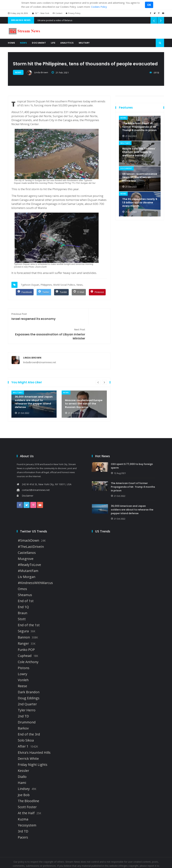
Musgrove (26, 542)
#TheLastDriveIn (31, 530)
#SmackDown (28, 524)
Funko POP (26, 633)
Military (84, 43)
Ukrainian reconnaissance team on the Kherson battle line (139, 176)
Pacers (23, 821)
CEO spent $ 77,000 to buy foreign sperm (134, 449)
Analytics (67, 43)
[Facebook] (25, 291)
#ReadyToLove (29, 548)
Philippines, (47, 284)
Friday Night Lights (33, 748)
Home (11, 43)
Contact (58, 13)
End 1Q (23, 590)
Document (39, 43)
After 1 (23, 730)
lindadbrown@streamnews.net (40, 346)
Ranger (23, 627)
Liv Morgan (27, 560)
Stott (22, 602)
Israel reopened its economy (34, 316)
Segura (23, 615)
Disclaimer (25, 479)
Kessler (23, 754)
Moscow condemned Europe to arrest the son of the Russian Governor (84, 386)
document (126, 167)
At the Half (26, 796)
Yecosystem (27, 809)
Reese (22, 669)
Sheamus (25, 578)
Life (53, 43)
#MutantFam (28, 554)
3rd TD (23, 815)
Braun (23, 596)
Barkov (23, 712)
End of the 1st (29, 608)
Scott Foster (27, 790)
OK (149, 5)
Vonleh (23, 663)
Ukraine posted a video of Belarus (55, 20)
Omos (22, 572)
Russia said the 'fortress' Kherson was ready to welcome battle (139, 150)
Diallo (22, 760)
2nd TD (23, 700)
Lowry (23, 657)
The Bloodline (28, 784)
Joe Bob (24, 778)
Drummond (27, 706)
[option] (34, 388)
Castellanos (27, 536)
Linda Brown (38, 73)
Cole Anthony (28, 645)
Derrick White (28, 742)
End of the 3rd (29, 718)
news (18, 72)
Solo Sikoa (26, 724)
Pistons (24, 651)
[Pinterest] (97, 291)
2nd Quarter (27, 688)
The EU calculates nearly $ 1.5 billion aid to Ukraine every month (139, 201)
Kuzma (23, 803)
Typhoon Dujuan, (30, 284)
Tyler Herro (27, 694)
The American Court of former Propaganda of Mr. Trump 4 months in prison (138, 123)
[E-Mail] (79, 291)
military (18, 376)
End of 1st (26, 584)
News (23, 43)
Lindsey (24, 772)
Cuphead (25, 639)
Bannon (24, 621)
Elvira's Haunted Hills (34, 736)
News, (80, 284)
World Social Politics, (64, 284)
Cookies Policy (99, 7)
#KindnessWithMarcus (35, 566)
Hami (22, 766)
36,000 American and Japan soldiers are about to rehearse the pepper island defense (32, 384)
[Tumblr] (61, 291)
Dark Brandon (29, 676)
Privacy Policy (73, 13)
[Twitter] (44, 291)
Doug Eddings (29, 682)
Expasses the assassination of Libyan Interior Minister (85, 318)
